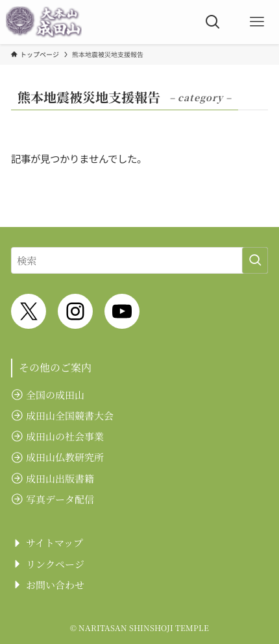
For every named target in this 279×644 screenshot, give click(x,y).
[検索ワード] (139, 260)
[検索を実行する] (255, 260)
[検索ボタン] (213, 22)
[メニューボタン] (257, 22)
